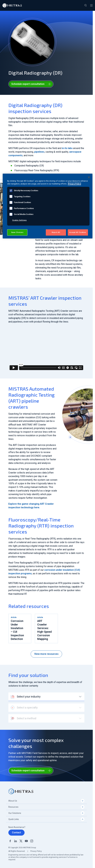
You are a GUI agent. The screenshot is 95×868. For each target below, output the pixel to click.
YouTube (26, 841)
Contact (16, 833)
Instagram (32, 841)
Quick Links (14, 819)
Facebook (10, 841)
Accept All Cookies (78, 232)
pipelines (39, 152)
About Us (13, 801)
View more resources (46, 654)
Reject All (56, 232)
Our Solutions (15, 813)
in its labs (67, 148)
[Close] (89, 177)
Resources (13, 807)
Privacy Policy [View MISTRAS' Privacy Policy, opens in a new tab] (74, 184)
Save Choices (17, 232)
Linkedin (16, 841)
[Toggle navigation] (91, 5)
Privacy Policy (36, 851)
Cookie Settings (20, 220)
